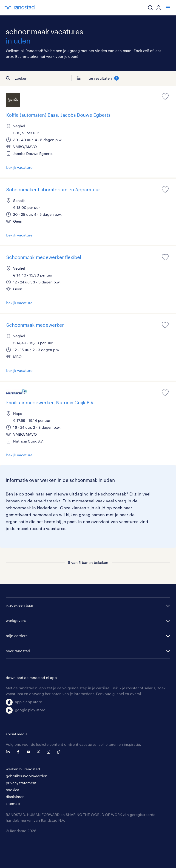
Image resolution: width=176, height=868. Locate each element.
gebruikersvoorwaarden (27, 776)
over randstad (18, 651)
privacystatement (21, 783)
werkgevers (16, 620)
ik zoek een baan (20, 605)
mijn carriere (17, 636)
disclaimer (15, 797)
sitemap (13, 803)
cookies (12, 790)
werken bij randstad (23, 769)
